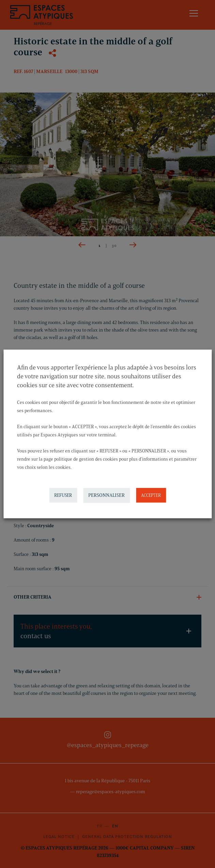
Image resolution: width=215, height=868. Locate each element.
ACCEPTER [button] (151, 495)
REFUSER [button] (63, 495)
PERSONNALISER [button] (106, 495)
